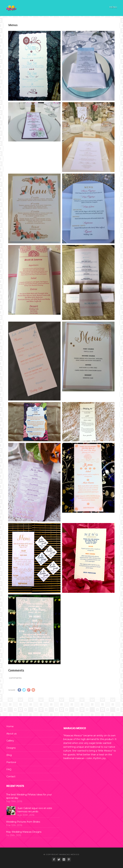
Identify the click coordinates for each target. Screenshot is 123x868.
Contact (11, 776)
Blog (9, 755)
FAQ (9, 769)
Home (10, 726)
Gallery (10, 741)
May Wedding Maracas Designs (24, 832)
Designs (11, 748)
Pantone (11, 762)
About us (11, 734)
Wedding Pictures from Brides (23, 822)
